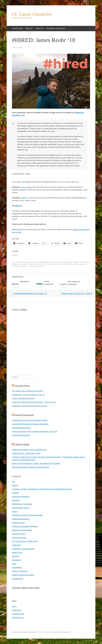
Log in (14, 606)
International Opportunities (22, 530)
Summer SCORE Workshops (23, 398)
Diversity (15, 493)
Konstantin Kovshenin (62, 632)
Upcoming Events (22, 386)
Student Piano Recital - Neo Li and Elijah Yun (29, 450)
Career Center (17, 28)
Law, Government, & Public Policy (25, 541)
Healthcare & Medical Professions (31, 264)
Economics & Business (21, 496)
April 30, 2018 (18, 47)
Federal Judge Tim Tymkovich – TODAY (78, 293)
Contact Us (40, 28)
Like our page (26, 187)
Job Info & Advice (50, 264)
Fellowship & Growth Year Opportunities (27, 515)
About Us (29, 28)
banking (15, 485)
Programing (16, 560)
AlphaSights (25, 281)
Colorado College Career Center (26, 588)
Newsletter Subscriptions (56, 28)
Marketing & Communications (23, 549)
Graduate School (18, 523)
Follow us (25, 198)
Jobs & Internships (19, 538)
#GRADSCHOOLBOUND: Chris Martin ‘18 (29, 293)
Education (16, 500)
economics (24, 266)
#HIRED (64, 264)
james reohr (41, 266)
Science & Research (20, 571)
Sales (14, 564)
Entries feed (17, 610)
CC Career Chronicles (32, 14)
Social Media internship (21, 435)
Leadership (16, 545)
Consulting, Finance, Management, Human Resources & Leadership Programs (52, 262)
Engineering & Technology (22, 504)
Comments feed (18, 614)
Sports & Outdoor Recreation (23, 575)
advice (71, 264)
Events (15, 511)
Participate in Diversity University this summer (29, 406)
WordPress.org (18, 618)
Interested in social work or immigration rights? (30, 420)
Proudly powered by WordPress (24, 632)
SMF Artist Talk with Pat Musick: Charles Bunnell (30, 467)
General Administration (21, 519)
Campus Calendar (22, 444)
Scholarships (17, 567)
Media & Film (17, 552)
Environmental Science (21, 508)
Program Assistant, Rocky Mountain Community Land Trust (35, 431)
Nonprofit (15, 556)
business (83, 264)
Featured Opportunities (24, 415)
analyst (76, 264)
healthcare (32, 266)
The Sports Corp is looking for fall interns (28, 391)
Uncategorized (18, 579)
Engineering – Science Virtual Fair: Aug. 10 (28, 395)
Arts (13, 482)
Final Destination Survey (21, 428)
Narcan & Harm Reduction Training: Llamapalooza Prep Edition (36, 463)
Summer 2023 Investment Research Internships (30, 424)
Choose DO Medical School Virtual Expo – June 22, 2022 (34, 402)
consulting (16, 266)
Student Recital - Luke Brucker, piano (26, 453)
